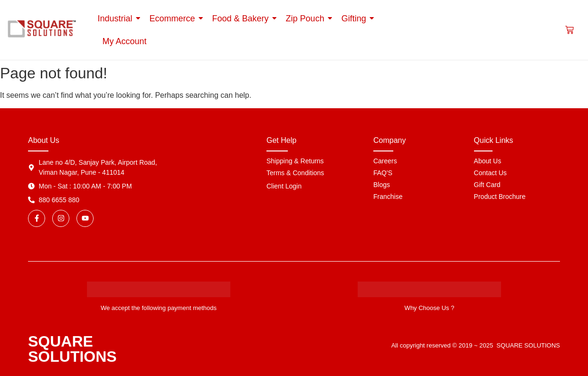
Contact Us (490, 173)
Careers (385, 161)
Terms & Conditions (295, 173)
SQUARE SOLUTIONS (72, 349)
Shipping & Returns (295, 161)
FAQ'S (383, 173)
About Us (488, 161)
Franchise (388, 197)
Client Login (284, 186)
